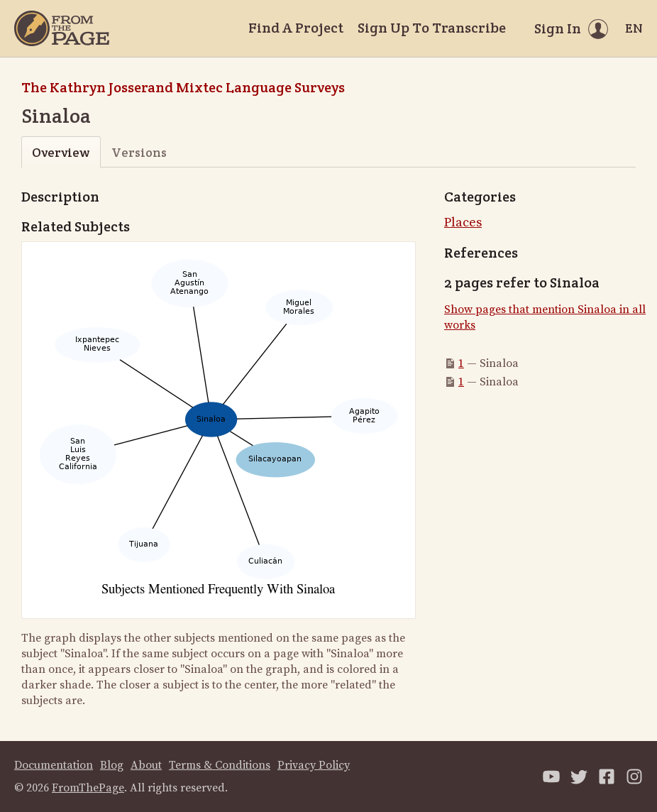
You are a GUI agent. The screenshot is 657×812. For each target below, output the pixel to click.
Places (463, 223)
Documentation (54, 765)
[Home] (62, 28)
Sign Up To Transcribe (432, 28)
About (146, 765)
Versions (139, 152)
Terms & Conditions (220, 765)
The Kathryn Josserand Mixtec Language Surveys (183, 87)
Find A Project (296, 28)
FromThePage (88, 788)
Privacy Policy (314, 765)
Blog (112, 765)
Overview (61, 152)
